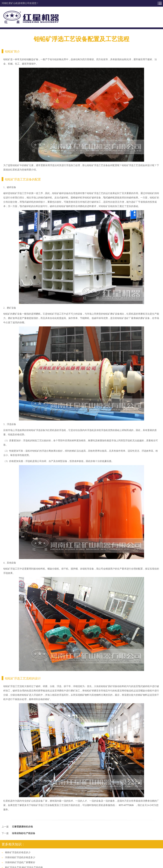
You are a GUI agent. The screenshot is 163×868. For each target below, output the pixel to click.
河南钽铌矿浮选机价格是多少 (20, 857)
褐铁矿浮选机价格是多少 (18, 852)
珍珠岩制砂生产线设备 (24, 833)
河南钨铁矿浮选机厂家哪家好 (20, 862)
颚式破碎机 (109, 198)
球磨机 (37, 314)
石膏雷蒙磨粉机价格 (22, 827)
